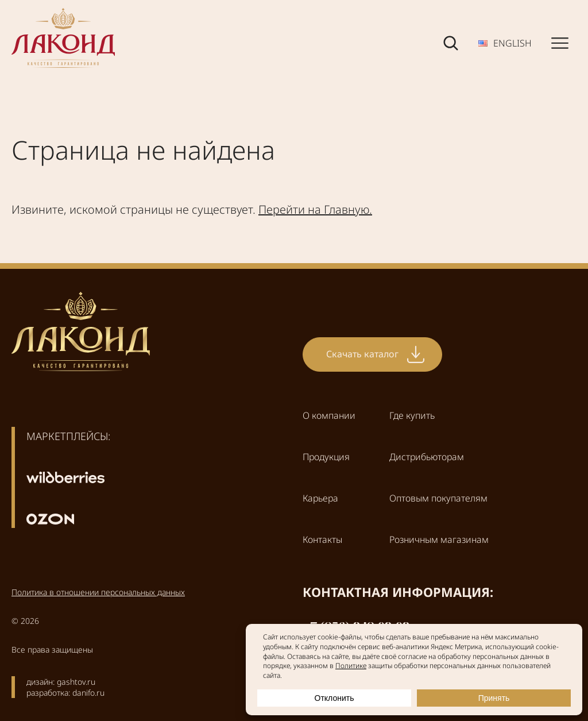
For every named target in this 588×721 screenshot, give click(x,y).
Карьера (320, 498)
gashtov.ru (76, 682)
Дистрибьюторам (427, 457)
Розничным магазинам (439, 539)
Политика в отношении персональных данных (98, 592)
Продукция (326, 457)
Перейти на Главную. (315, 209)
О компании (329, 415)
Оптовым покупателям (438, 498)
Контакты (322, 539)
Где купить (412, 415)
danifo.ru (88, 693)
